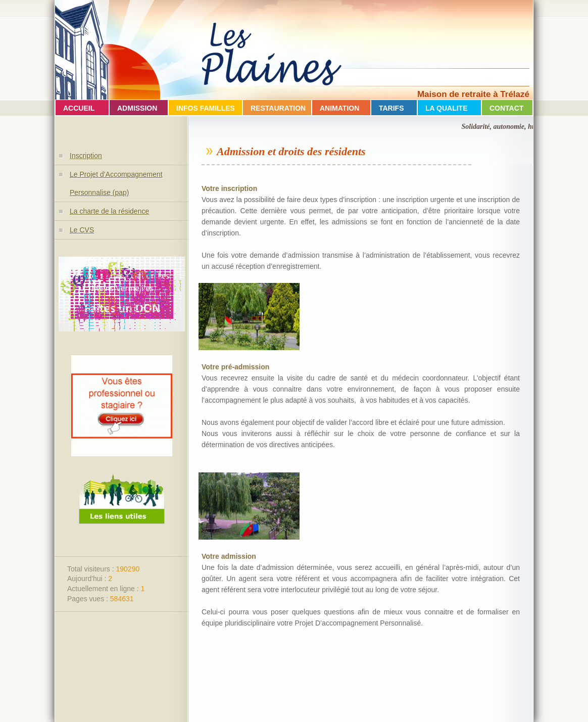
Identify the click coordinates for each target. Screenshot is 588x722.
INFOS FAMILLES (206, 108)
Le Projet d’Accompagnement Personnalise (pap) (116, 183)
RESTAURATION (278, 108)
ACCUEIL (79, 108)
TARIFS (391, 108)
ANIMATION (339, 108)
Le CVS (82, 230)
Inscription (86, 156)
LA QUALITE (446, 108)
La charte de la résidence (109, 211)
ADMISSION (137, 108)
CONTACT (506, 108)
